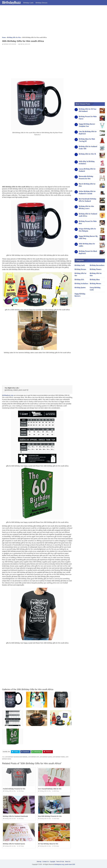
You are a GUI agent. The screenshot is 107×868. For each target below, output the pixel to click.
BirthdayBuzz (11, 2)
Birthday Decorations (97, 265)
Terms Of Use (60, 862)
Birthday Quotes (80, 288)
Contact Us (46, 862)
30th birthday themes (59, 757)
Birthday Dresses (42, 3)
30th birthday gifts (34, 757)
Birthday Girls (79, 280)
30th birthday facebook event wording (16, 757)
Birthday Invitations (81, 284)
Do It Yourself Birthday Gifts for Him (50, 789)
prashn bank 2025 (70, 864)
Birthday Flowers (96, 269)
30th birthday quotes (46, 757)
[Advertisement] (53, 22)
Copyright (52, 862)
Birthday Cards (28, 3)
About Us (68, 862)
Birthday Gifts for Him (10, 44)
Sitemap (39, 862)
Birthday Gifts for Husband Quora (14, 844)
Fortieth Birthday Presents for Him (14, 789)
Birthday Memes (95, 284)
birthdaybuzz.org (8, 395)
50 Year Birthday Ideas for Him (48, 844)
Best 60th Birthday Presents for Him (50, 816)
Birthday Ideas (95, 280)
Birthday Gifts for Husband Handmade (15, 816)
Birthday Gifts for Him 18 (87, 154)
